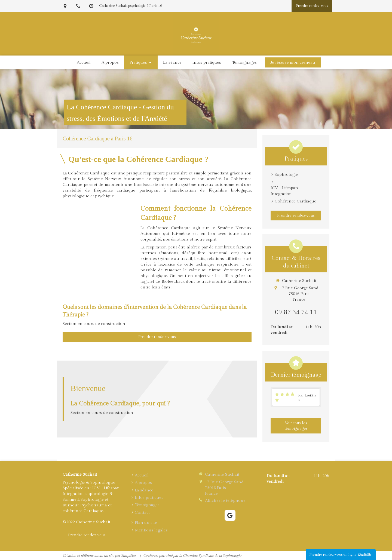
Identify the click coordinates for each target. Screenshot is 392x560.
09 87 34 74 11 (296, 312)
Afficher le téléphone (225, 501)
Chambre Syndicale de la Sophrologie (212, 556)
